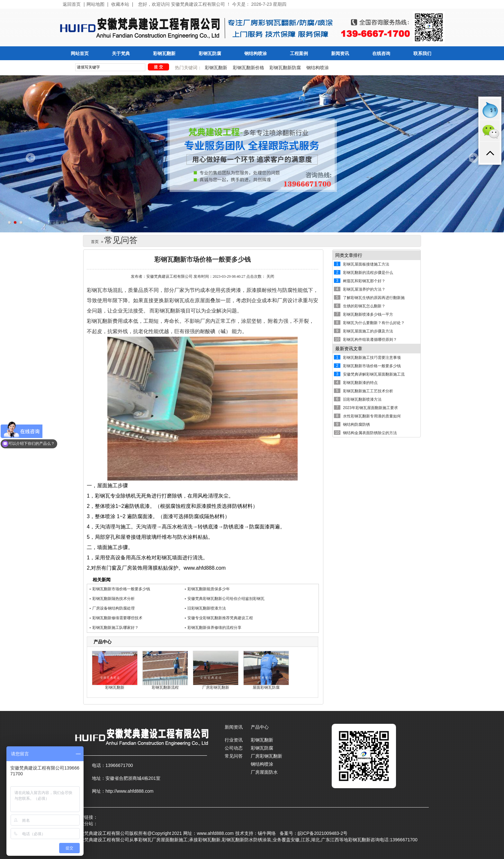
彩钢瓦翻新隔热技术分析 (113, 599)
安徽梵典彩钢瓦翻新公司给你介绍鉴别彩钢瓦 (226, 599)
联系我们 (422, 54)
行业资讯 (234, 740)
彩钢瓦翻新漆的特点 (360, 383)
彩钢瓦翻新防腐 (285, 68)
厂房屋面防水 (264, 772)
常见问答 (234, 756)
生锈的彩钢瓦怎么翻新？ (364, 306)
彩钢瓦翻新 (164, 54)
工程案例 (299, 54)
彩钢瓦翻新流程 (165, 687)
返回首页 (72, 4)
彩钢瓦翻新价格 (248, 68)
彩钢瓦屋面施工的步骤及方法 (368, 331)
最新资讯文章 (349, 349)
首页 (95, 242)
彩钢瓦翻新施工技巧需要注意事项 (372, 358)
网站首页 (80, 54)
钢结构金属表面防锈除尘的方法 (370, 433)
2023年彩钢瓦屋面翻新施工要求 (370, 408)
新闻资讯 (340, 54)
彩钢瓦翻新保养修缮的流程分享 (214, 628)
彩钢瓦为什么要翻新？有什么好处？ (374, 323)
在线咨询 (381, 54)
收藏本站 (120, 4)
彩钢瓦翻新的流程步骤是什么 (368, 273)
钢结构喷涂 (256, 54)
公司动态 (234, 748)
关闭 (270, 276)
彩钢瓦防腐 (210, 54)
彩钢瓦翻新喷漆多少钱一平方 (368, 314)
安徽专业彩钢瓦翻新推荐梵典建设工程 (220, 618)
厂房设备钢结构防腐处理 (113, 608)
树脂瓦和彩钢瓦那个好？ (364, 281)
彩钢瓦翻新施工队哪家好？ (115, 628)
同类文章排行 (349, 255)
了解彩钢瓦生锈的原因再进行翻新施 (374, 298)
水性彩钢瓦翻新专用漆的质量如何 (372, 416)
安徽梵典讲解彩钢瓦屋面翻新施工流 (374, 374)
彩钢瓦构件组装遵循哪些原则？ (370, 340)
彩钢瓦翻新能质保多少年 (209, 589)
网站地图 (95, 4)
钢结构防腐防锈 (356, 425)
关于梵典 (121, 54)
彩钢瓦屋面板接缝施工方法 (366, 264)
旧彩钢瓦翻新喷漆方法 (207, 608)
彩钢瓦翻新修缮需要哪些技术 (117, 618)
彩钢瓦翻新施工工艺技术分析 (368, 391)
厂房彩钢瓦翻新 (216, 687)
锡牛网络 (267, 833)
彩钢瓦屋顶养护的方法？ (364, 289)
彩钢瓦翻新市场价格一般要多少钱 (121, 589)
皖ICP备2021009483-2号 (323, 833)
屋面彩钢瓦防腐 (266, 687)
